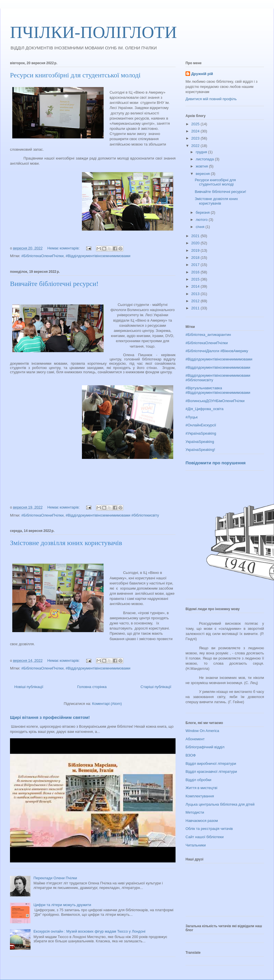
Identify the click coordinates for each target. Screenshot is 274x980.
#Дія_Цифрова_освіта (205, 409)
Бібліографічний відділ (205, 747)
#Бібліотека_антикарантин (208, 335)
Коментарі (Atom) (107, 704)
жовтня (202, 166)
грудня (202, 152)
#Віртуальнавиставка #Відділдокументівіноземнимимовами (218, 390)
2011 (196, 308)
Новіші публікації (29, 687)
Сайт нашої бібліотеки (205, 837)
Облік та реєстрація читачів (209, 829)
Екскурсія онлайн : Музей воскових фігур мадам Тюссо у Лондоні (89, 931)
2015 (196, 279)
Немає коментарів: (64, 248)
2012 (196, 301)
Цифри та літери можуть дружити (62, 905)
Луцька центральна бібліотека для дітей (220, 804)
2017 (196, 265)
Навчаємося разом (202, 821)
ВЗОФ (191, 755)
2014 (196, 286)
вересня (203, 174)
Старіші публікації (156, 687)
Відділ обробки (198, 780)
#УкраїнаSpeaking (201, 433)
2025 (196, 124)
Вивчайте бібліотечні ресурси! (54, 284)
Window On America (202, 731)
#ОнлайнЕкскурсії (201, 425)
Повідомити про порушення (215, 463)
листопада (205, 159)
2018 (196, 258)
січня (201, 227)
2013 (196, 294)
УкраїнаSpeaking (200, 442)
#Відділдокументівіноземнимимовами (98, 256)
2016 (196, 272)
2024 (196, 131)
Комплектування (200, 796)
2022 (196, 146)
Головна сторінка (92, 687)
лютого (202, 220)
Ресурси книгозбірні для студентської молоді (75, 75)
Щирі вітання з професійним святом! (50, 717)
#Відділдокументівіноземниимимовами (219, 359)
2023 (196, 138)
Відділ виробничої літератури (211, 764)
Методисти (195, 812)
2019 (196, 250)
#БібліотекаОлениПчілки (43, 256)
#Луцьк (192, 417)
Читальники (196, 845)
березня (203, 212)
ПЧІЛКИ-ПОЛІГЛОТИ (93, 32)
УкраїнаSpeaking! (200, 450)
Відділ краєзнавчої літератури (211, 772)
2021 (196, 236)
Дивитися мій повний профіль (211, 99)
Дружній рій (202, 74)
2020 (196, 243)
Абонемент (195, 739)
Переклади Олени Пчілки (55, 878)
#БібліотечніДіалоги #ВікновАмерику (217, 351)
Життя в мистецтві (201, 788)
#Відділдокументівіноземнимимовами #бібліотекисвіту (112, 515)
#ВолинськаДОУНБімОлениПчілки (215, 401)
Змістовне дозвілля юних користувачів (66, 543)
